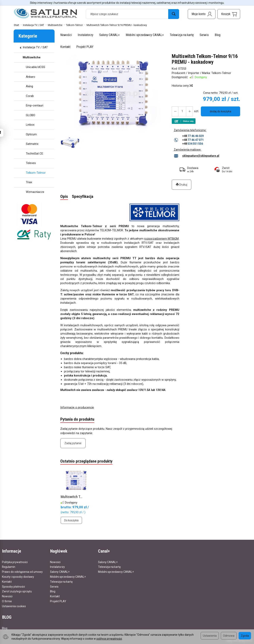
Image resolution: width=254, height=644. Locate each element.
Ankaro (31, 77)
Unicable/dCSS (35, 67)
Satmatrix (32, 144)
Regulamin (9, 567)
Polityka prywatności (15, 562)
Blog (218, 35)
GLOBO (31, 115)
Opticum (31, 134)
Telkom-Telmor (221, 73)
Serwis (204, 35)
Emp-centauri (35, 105)
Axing (29, 86)
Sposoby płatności (13, 586)
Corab (30, 96)
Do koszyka (71, 520)
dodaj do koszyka (220, 111)
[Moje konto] (202, 14)
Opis (64, 197)
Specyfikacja (83, 197)
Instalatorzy (85, 35)
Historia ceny (182, 86)
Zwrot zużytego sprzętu (17, 591)
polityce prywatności (109, 639)
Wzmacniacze (35, 192)
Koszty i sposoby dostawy (18, 577)
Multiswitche (32, 57)
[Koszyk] (229, 14)
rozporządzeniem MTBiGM (161, 239)
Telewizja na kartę (182, 35)
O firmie (7, 601)
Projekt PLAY (85, 47)
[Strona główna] (45, 14)
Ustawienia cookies (14, 606)
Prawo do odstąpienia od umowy (22, 572)
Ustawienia (210, 636)
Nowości (66, 35)
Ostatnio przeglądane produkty (86, 461)
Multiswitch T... (72, 497)
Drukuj (182, 185)
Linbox (30, 125)
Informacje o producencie (77, 407)
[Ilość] (182, 111)
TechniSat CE (34, 154)
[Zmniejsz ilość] (189, 111)
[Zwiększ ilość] (175, 111)
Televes (31, 163)
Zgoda (245, 636)
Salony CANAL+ (110, 35)
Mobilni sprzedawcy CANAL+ (145, 35)
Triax (29, 182)
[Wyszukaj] (174, 14)
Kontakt (65, 47)
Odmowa (229, 636)
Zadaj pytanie (73, 443)
